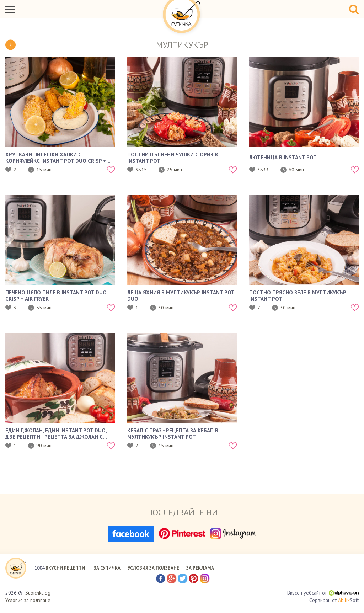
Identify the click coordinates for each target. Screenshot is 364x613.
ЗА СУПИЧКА (107, 568)
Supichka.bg (38, 593)
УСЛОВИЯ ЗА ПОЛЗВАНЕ (153, 568)
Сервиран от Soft (334, 600)
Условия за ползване (28, 600)
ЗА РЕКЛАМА (200, 568)
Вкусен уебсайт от (323, 593)
